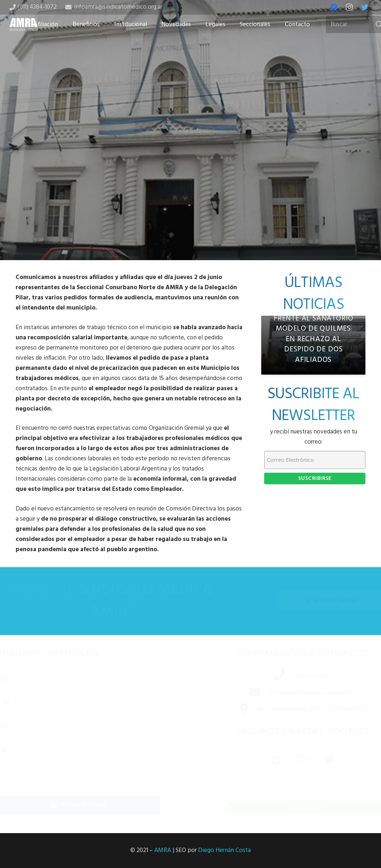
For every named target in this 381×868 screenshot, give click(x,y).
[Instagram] (349, 7)
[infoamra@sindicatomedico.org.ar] (248, 693)
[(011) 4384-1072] (273, 676)
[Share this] (167, 203)
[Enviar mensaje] (89, 805)
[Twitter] (365, 7)
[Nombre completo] (89, 678)
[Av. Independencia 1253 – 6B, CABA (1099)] (238, 710)
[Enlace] (24, 25)
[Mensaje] (89, 765)
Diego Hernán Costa (224, 850)
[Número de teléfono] (89, 725)
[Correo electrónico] (89, 702)
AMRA (163, 850)
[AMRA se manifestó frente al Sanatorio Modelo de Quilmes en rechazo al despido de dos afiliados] (314, 345)
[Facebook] (334, 7)
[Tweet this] (190, 203)
